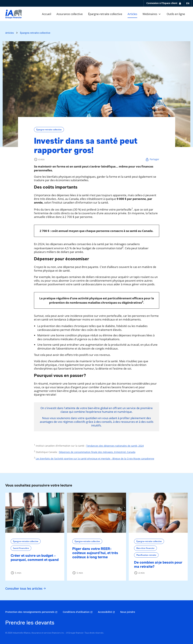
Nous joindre (128, 612)
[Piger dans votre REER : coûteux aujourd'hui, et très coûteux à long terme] (96, 513)
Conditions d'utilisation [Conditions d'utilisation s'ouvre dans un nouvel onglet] (76, 612)
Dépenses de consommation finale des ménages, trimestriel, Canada (97, 452)
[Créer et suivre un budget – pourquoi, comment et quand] (35, 513)
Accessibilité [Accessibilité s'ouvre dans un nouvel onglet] (105, 612)
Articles (10, 33)
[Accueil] (47, 14)
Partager (152, 159)
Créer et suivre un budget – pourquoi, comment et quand (35, 558)
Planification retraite (146, 555)
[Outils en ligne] (176, 14)
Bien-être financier (145, 548)
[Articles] (132, 14)
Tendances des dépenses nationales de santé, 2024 (115, 446)
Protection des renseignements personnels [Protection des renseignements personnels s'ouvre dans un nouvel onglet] (30, 612)
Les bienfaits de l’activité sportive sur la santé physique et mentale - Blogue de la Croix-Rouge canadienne (95, 459)
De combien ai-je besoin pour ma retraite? (158, 564)
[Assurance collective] (70, 14)
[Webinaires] (152, 14)
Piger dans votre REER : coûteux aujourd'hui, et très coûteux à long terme (95, 553)
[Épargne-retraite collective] (105, 14)
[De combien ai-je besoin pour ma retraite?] (158, 513)
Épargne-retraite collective (35, 33)
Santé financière (21, 548)
